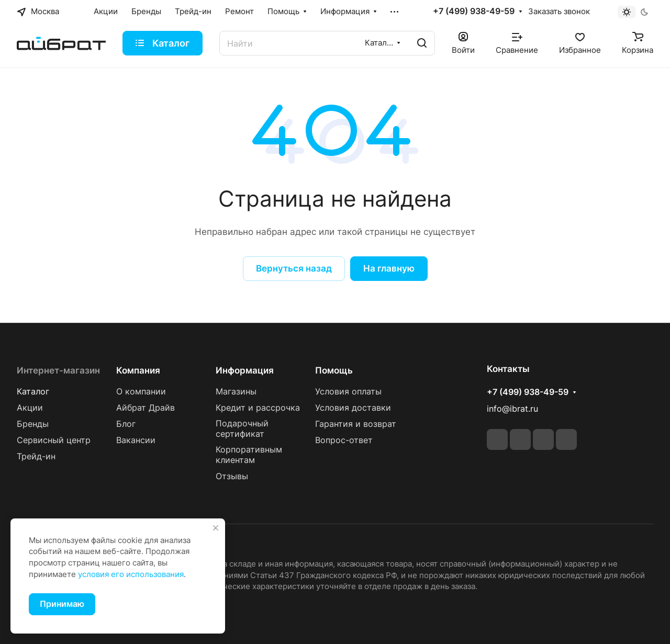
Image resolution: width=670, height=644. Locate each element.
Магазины (236, 392)
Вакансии (136, 440)
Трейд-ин (36, 456)
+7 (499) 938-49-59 (474, 12)
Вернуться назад (294, 268)
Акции (30, 408)
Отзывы (232, 476)
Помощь (334, 370)
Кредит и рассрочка (258, 408)
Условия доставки (353, 408)
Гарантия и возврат (356, 424)
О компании (141, 392)
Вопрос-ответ (344, 440)
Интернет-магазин (58, 370)
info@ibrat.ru (512, 409)
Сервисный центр (54, 440)
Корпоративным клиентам (249, 455)
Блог (126, 424)
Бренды (33, 424)
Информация (245, 370)
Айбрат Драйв (146, 408)
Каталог (33, 392)
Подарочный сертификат (242, 429)
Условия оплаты (348, 392)
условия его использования (131, 574)
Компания (138, 370)
